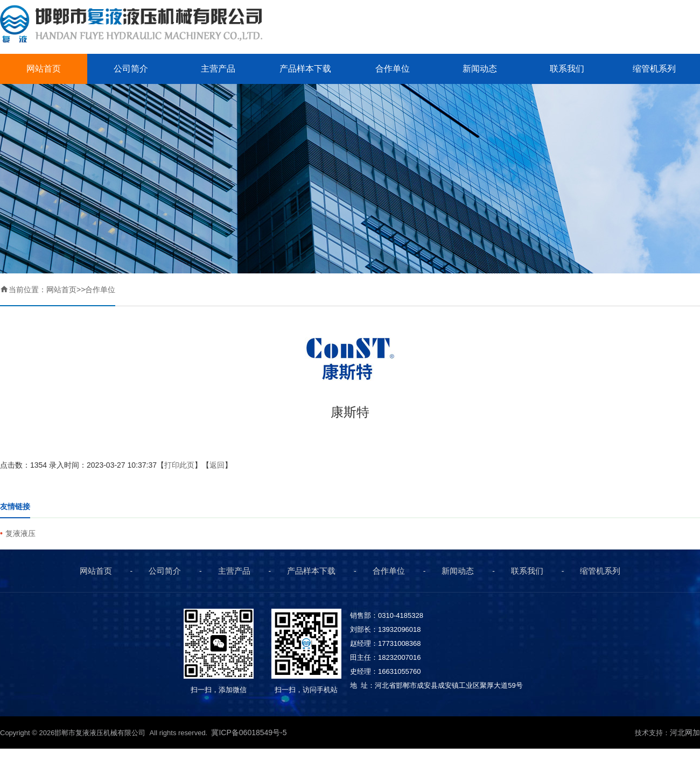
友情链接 (15, 506)
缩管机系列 (654, 69)
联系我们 (567, 69)
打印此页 (179, 465)
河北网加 (685, 732)
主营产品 (218, 69)
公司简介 (131, 69)
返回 (217, 465)
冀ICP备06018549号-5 (250, 732)
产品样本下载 (305, 69)
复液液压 (20, 533)
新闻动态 (480, 69)
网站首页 (44, 69)
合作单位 (393, 69)
